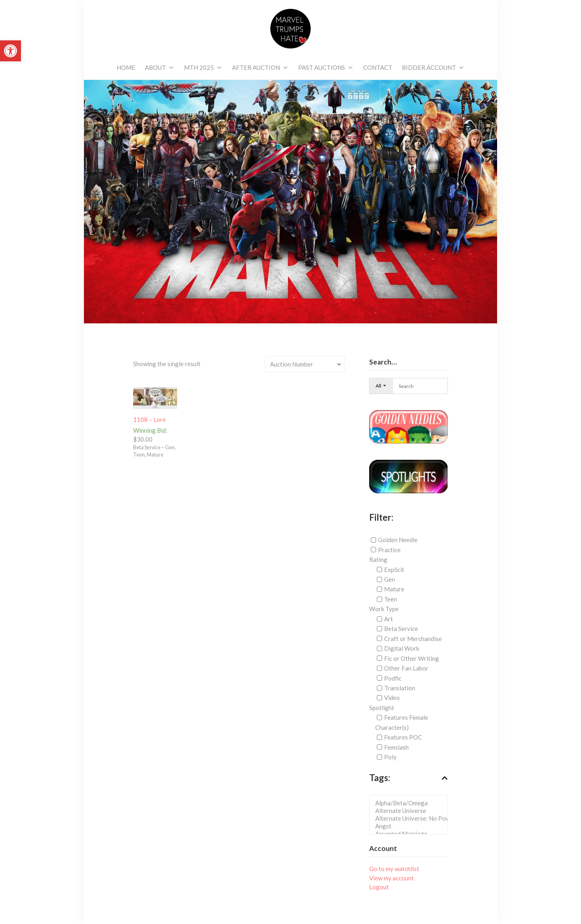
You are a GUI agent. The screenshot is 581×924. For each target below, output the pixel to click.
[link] (10, 51)
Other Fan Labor (406, 668)
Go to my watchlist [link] (394, 869)
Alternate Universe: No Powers (411, 818)
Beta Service (401, 629)
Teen (391, 599)
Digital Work (402, 648)
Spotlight (382, 708)
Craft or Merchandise (413, 639)
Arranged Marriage (411, 834)
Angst (411, 826)
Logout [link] (379, 887)
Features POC (403, 737)
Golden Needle (398, 540)
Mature (394, 589)
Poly (390, 757)
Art (389, 619)
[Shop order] (305, 364)
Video (392, 698)
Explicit (394, 570)
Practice (389, 550)
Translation (400, 688)
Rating (378, 559)
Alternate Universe (411, 811)
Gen (390, 579)
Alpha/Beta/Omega (411, 803)
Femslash (396, 747)
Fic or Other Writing (412, 658)
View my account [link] (392, 878)
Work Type (384, 609)
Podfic (393, 678)
